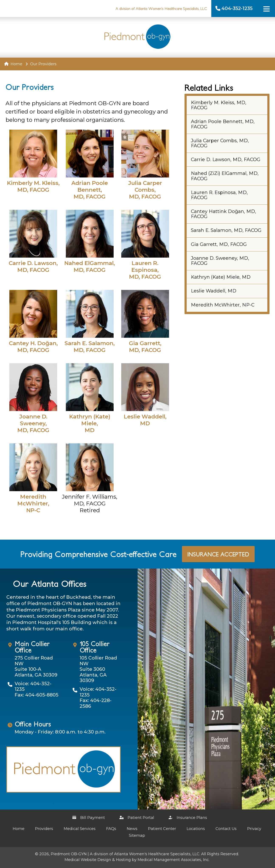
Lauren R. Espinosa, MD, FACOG (219, 195)
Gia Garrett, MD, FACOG (219, 244)
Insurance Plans (188, 818)
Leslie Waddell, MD (214, 291)
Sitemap (137, 835)
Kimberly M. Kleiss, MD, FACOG (219, 105)
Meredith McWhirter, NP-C (223, 305)
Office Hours (33, 724)
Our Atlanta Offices (50, 583)
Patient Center (162, 829)
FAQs (111, 829)
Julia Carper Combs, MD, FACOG (220, 143)
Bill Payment (89, 818)
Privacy (254, 829)
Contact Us (226, 829)
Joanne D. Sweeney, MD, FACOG (220, 261)
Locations (196, 829)
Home (13, 64)
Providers (44, 829)
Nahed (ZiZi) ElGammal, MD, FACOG (225, 176)
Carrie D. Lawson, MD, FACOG (226, 160)
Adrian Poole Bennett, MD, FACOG (223, 124)
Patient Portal (137, 818)
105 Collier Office (95, 647)
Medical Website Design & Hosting (98, 860)
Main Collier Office (32, 647)
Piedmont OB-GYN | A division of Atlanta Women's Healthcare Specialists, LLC (125, 854)
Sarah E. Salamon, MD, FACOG (226, 230)
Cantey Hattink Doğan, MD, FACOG (224, 214)
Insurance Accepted (218, 554)
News (132, 829)
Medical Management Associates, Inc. (173, 860)
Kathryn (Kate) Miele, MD (221, 277)
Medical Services (80, 829)
